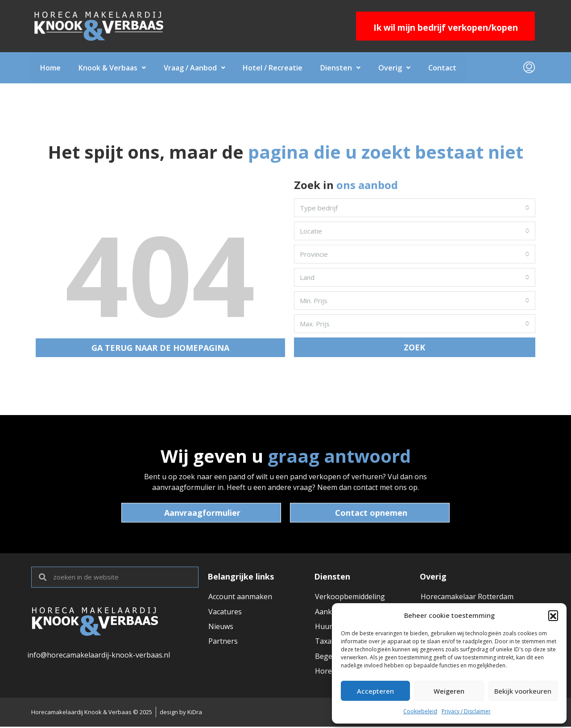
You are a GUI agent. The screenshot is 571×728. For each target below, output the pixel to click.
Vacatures (225, 612)
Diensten (341, 68)
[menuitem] (529, 68)
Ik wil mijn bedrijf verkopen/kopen (446, 28)
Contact (443, 68)
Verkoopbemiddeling (350, 597)
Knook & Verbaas (112, 68)
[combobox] (415, 208)
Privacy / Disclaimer (466, 711)
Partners (223, 642)
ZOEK (414, 347)
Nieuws (221, 627)
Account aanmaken (240, 597)
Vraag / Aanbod (194, 68)
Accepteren (375, 691)
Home (50, 68)
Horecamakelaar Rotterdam (467, 597)
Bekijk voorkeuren (523, 691)
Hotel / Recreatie (273, 68)
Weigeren (449, 691)
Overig (395, 68)
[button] (553, 615)
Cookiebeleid (420, 711)
